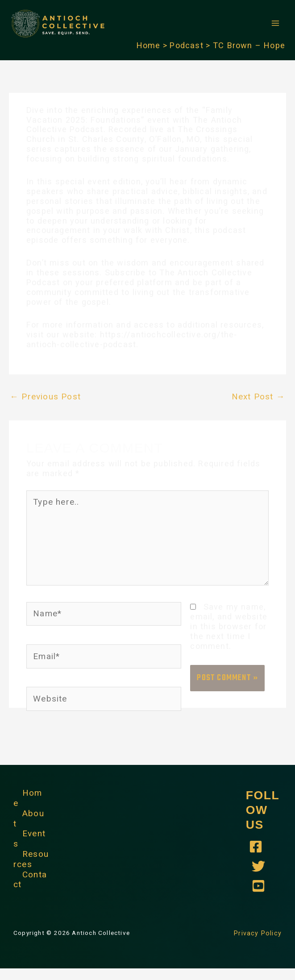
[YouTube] (258, 897)
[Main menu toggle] (276, 31)
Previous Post (44, 412)
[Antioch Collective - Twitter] (258, 878)
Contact (30, 887)
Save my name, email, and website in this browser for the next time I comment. (228, 638)
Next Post (259, 412)
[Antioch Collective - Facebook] (256, 858)
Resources (31, 868)
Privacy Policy (259, 944)
